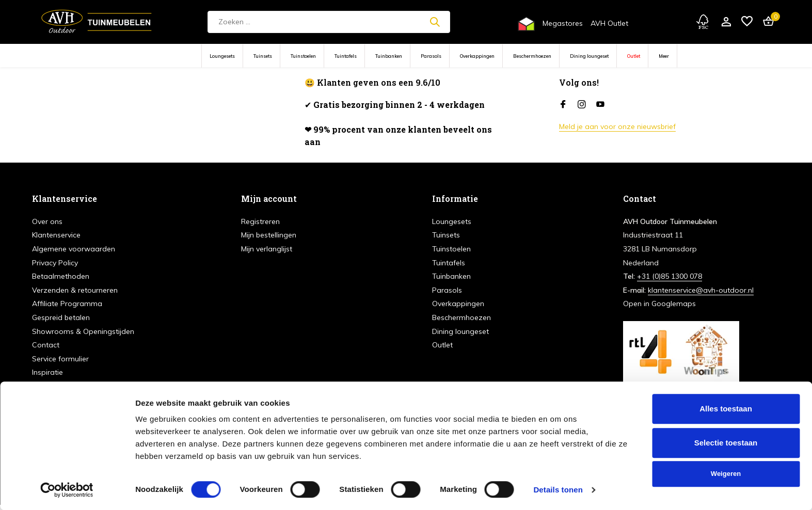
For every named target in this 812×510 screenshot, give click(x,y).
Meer (664, 56)
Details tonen (558, 490)
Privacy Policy (55, 263)
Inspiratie (47, 372)
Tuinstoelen (303, 56)
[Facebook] (563, 105)
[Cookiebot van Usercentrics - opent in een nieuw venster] (67, 490)
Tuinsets (263, 56)
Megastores (563, 23)
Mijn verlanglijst (267, 249)
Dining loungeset (589, 56)
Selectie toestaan (726, 443)
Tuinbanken (389, 56)
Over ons (47, 221)
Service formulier (60, 359)
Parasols (431, 56)
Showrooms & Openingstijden (83, 331)
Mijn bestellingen (269, 235)
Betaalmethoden (61, 276)
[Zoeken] (329, 22)
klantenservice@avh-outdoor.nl (701, 290)
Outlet (634, 56)
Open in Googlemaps (659, 304)
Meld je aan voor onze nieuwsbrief (617, 126)
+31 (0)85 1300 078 (670, 276)
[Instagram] (582, 105)
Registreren (260, 221)
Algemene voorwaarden (74, 249)
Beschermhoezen (532, 56)
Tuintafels (346, 56)
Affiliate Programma (67, 304)
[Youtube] (600, 105)
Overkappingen (477, 56)
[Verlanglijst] (747, 22)
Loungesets (222, 56)
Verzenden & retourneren (75, 290)
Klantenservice (56, 235)
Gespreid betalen (61, 317)
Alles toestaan (726, 409)
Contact (46, 345)
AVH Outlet (609, 23)
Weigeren (726, 474)
